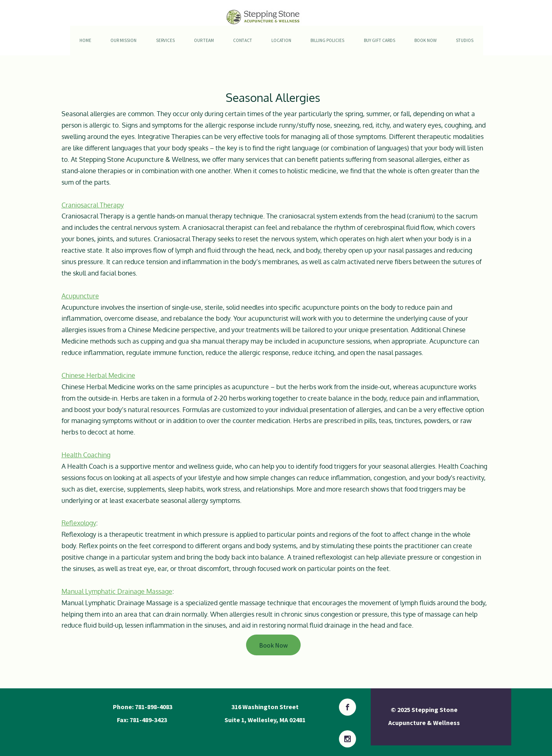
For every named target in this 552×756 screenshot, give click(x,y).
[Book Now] (273, 645)
